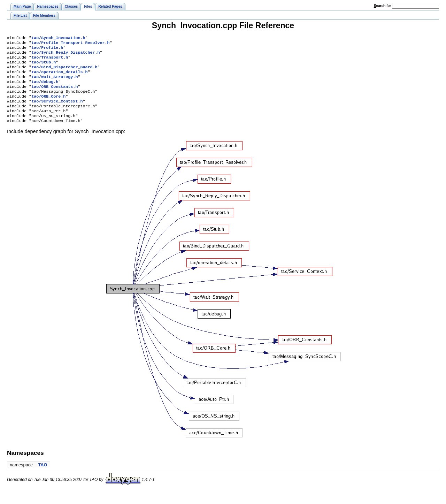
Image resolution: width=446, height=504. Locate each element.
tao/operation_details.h (59, 77)
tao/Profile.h (47, 49)
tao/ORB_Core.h (48, 105)
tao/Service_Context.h (57, 111)
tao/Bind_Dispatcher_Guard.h (64, 72)
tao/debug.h (45, 89)
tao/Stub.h (44, 66)
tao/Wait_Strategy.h (55, 83)
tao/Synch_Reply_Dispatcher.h (66, 55)
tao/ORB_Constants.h (55, 94)
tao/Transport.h (50, 61)
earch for (382, 6)
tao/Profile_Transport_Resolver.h (70, 44)
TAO (43, 477)
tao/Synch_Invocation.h (58, 38)
